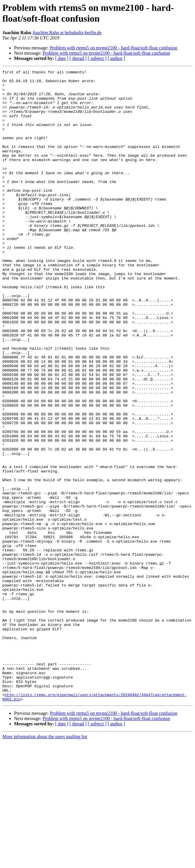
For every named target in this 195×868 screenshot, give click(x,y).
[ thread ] (78, 58)
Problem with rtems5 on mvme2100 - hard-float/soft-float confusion (114, 48)
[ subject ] (97, 58)
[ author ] (116, 58)
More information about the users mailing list (45, 863)
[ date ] (62, 58)
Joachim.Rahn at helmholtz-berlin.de (67, 33)
